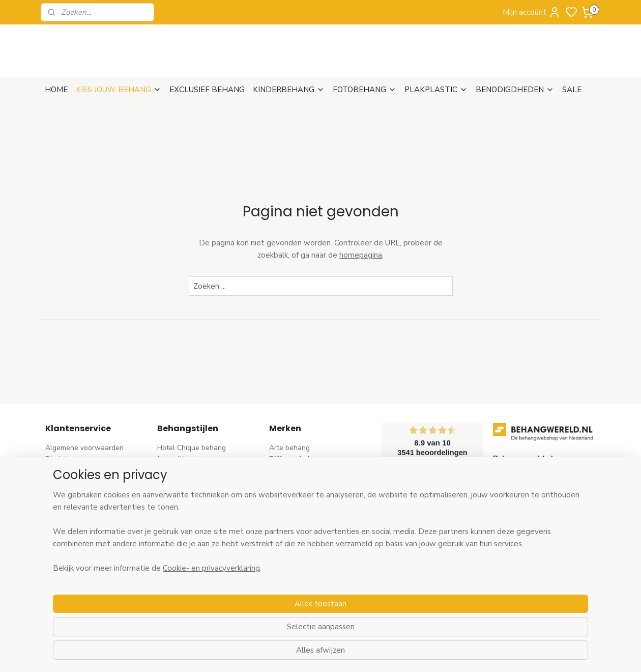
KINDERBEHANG (289, 90)
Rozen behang (181, 516)
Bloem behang (181, 494)
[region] (253, 617)
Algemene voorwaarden (84, 448)
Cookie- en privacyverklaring (199, 654)
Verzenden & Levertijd (81, 471)
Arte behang (289, 448)
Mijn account (532, 12)
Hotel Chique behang (192, 448)
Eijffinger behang (297, 459)
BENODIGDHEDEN (515, 90)
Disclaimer (62, 459)
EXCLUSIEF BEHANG (207, 90)
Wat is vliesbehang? (78, 528)
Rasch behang (292, 471)
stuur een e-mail (520, 528)
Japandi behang (182, 459)
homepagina (361, 255)
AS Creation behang (302, 482)
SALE (572, 90)
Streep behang (181, 528)
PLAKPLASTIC (436, 90)
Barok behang (180, 471)
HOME (56, 90)
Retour (56, 482)
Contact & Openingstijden (87, 516)
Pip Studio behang (187, 505)
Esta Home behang (300, 528)
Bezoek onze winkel (78, 505)
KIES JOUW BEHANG (119, 90)
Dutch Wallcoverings (303, 494)
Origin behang (292, 516)
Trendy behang (182, 482)
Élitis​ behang (290, 505)
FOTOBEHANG (365, 90)
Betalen (58, 494)
